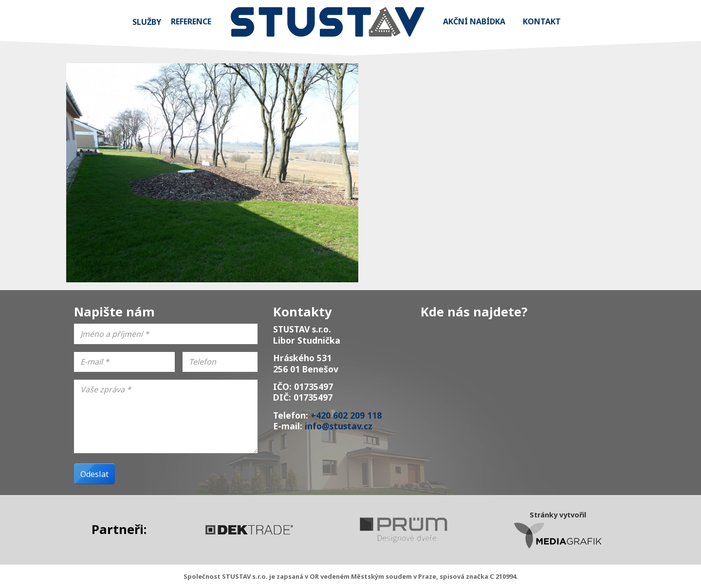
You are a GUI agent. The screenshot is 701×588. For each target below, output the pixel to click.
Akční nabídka (474, 21)
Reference (191, 21)
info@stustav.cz (339, 426)
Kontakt (542, 21)
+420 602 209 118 (346, 415)
